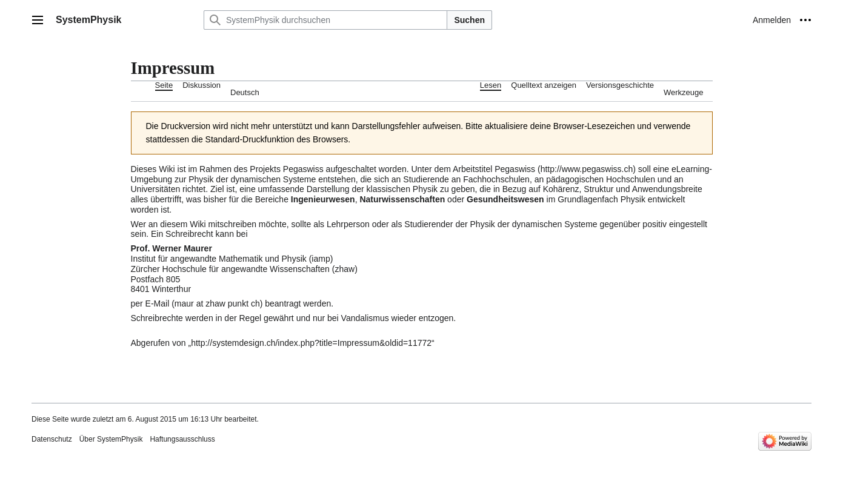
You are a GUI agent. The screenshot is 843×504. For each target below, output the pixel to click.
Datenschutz (52, 439)
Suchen (469, 20)
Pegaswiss (303, 169)
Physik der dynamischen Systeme (252, 179)
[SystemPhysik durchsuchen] (325, 20)
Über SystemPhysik (111, 439)
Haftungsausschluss (182, 439)
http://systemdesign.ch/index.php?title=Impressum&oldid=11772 (311, 343)
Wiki (167, 169)
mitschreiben (232, 224)
